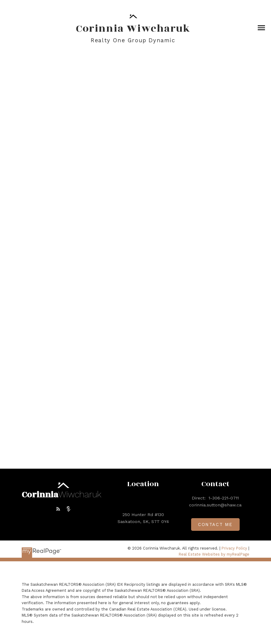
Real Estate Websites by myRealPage (214, 554)
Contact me (215, 524)
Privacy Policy (234, 548)
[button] (58, 509)
